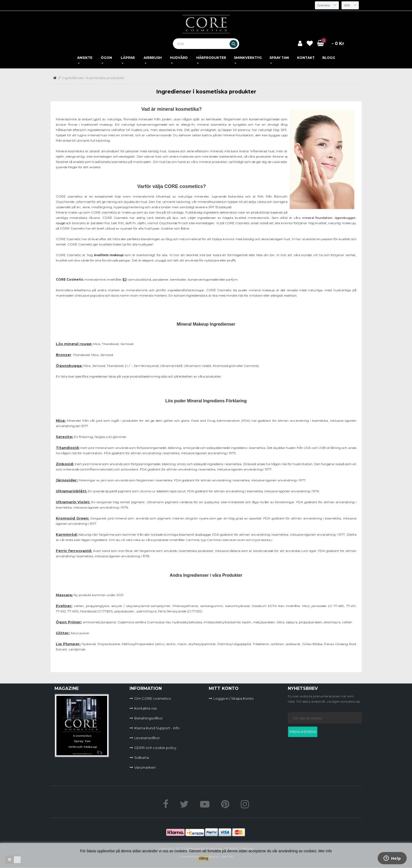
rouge (60, 223)
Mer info (325, 851)
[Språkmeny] (326, 5)
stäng (203, 858)
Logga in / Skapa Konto (234, 698)
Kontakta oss (145, 708)
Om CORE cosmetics (153, 698)
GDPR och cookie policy (155, 748)
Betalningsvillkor (149, 718)
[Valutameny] (350, 5)
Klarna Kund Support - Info (157, 728)
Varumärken (145, 767)
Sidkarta (142, 758)
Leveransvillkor (147, 738)
